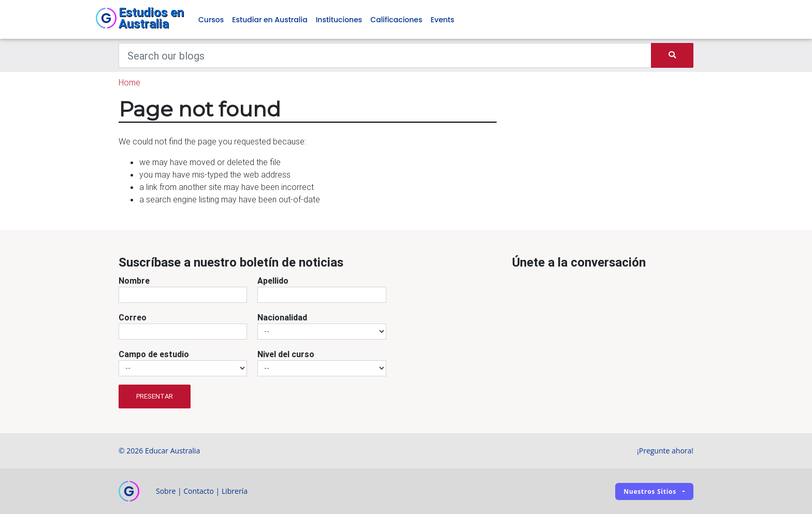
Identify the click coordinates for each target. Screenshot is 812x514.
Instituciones (339, 20)
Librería (235, 491)
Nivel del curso (286, 354)
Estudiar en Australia (270, 20)
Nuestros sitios (650, 491)
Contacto (199, 491)
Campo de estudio (154, 354)
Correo (133, 317)
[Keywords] (385, 55)
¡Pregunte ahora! (665, 451)
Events (442, 20)
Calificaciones (396, 20)
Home (129, 82)
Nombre (134, 281)
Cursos (211, 20)
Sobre (166, 491)
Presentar (155, 396)
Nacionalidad (282, 317)
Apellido (273, 281)
